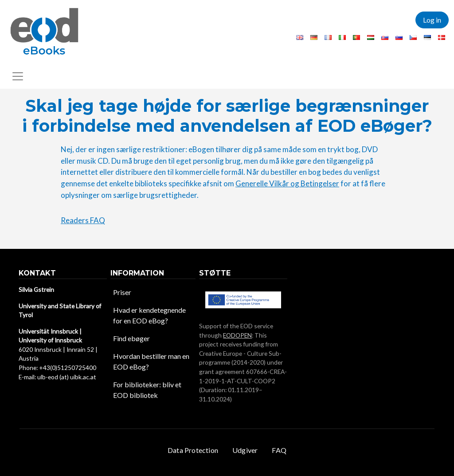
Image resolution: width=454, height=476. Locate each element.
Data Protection (193, 450)
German (314, 37)
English (300, 37)
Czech (413, 37)
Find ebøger (131, 338)
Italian (342, 37)
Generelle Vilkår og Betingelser (287, 183)
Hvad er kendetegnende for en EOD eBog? (149, 315)
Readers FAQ (83, 220)
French (328, 37)
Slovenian (399, 37)
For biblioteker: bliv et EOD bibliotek (147, 390)
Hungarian (371, 37)
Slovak (385, 37)
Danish (442, 37)
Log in (432, 20)
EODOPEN (237, 335)
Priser (122, 292)
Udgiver (245, 450)
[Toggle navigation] (18, 76)
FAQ (279, 450)
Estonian (427, 37)
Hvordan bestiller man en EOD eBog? (151, 361)
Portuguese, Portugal (356, 37)
